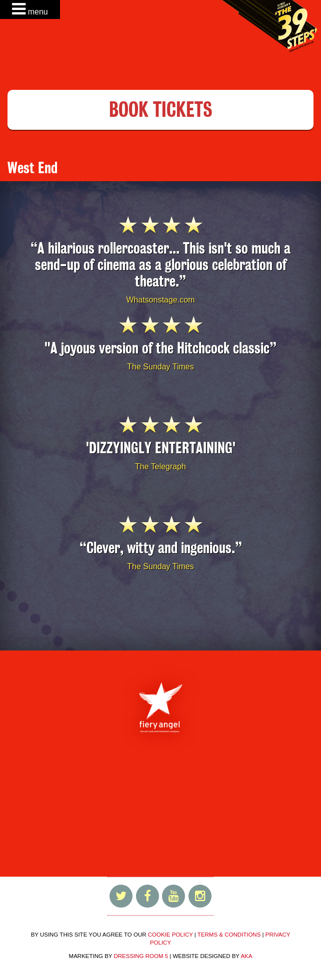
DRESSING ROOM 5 (141, 956)
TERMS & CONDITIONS (229, 935)
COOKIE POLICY (170, 935)
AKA (246, 956)
